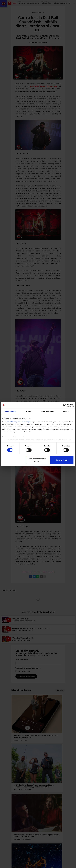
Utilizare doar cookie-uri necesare (38, 460)
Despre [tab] (66, 411)
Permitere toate (62, 460)
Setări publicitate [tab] (47, 411)
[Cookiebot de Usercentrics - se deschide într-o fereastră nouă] (65, 405)
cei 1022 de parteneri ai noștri (19, 422)
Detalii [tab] (29, 411)
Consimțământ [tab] (10, 411)
